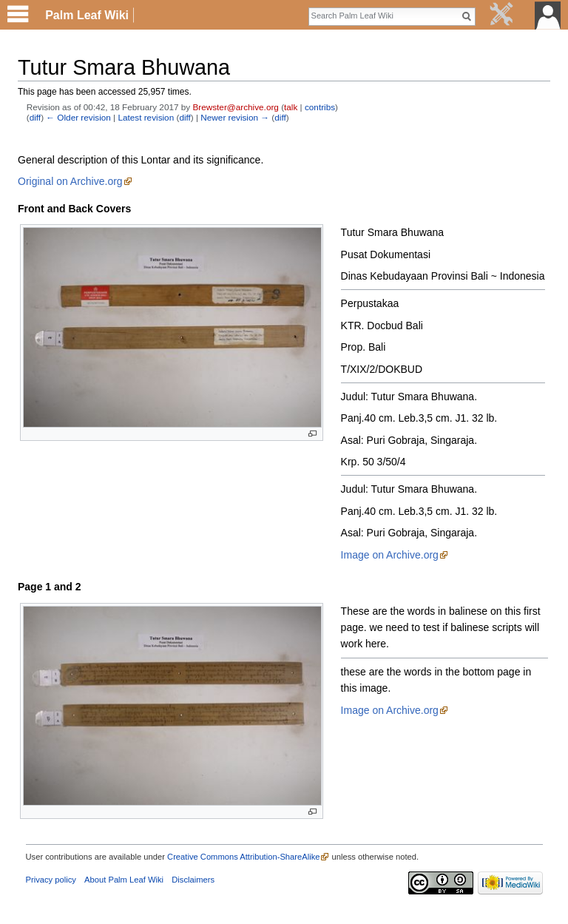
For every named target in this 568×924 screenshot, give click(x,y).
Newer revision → (235, 117)
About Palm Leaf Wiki (124, 880)
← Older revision (78, 117)
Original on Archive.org (70, 181)
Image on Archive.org (390, 555)
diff (35, 117)
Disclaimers (193, 880)
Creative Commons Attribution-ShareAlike (243, 857)
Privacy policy (51, 880)
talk (291, 107)
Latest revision (146, 117)
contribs (320, 107)
